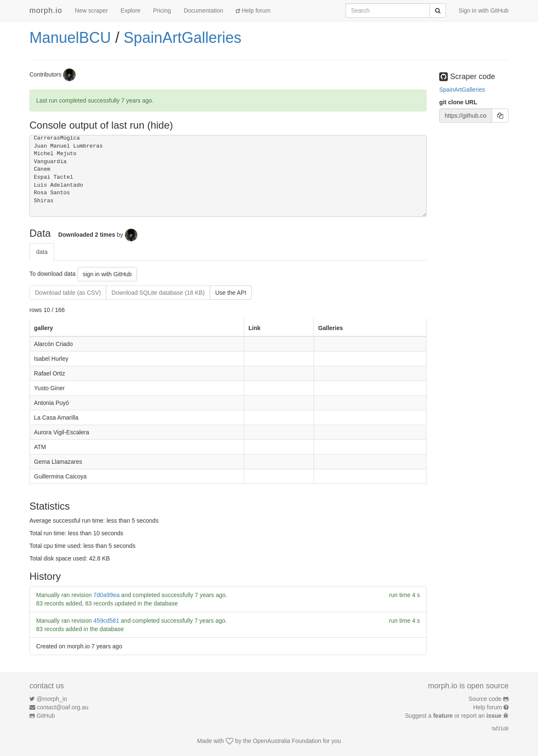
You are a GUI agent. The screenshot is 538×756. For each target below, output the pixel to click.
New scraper (91, 11)
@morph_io (52, 699)
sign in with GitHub (107, 274)
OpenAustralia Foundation (287, 741)
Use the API (231, 293)
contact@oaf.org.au (63, 707)
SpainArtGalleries (182, 38)
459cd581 (106, 621)
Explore (131, 11)
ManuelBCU (70, 38)
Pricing (162, 11)
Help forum (253, 11)
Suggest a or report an (454, 716)
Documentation (203, 11)
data (42, 252)
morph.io (46, 11)
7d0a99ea (106, 595)
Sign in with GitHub (484, 11)
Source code (485, 699)
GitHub (46, 716)
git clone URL (458, 102)
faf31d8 (500, 729)
